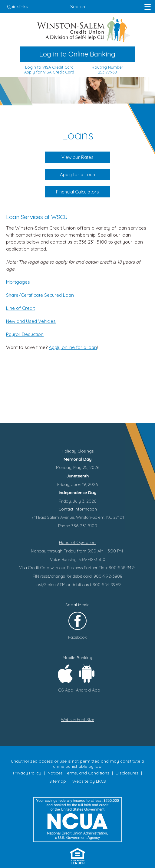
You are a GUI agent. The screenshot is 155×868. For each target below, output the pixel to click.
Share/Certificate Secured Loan (40, 295)
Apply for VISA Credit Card (49, 72)
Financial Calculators (77, 192)
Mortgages (18, 282)
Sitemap (58, 781)
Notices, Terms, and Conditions (78, 773)
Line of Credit (20, 308)
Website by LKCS (89, 781)
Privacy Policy (27, 773)
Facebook (77, 637)
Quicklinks (18, 7)
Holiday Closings (78, 451)
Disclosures (127, 773)
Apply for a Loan (78, 174)
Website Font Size (77, 719)
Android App (88, 690)
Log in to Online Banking (77, 54)
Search (78, 7)
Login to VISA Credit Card (49, 67)
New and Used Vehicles (31, 321)
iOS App (65, 690)
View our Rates (78, 157)
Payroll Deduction (25, 334)
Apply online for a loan (73, 347)
